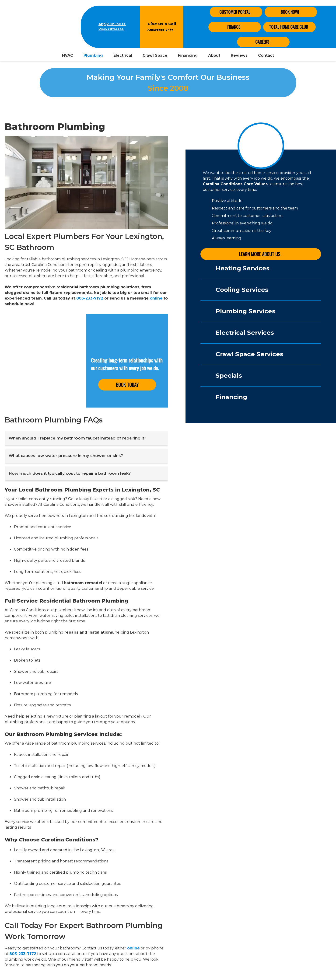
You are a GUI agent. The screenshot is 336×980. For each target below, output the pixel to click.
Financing (188, 55)
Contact (266, 55)
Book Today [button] (127, 385)
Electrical (123, 55)
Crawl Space (155, 55)
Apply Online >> (112, 24)
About (214, 55)
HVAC (68, 55)
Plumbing (93, 55)
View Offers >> (111, 29)
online (156, 298)
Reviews (239, 55)
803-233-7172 (90, 298)
